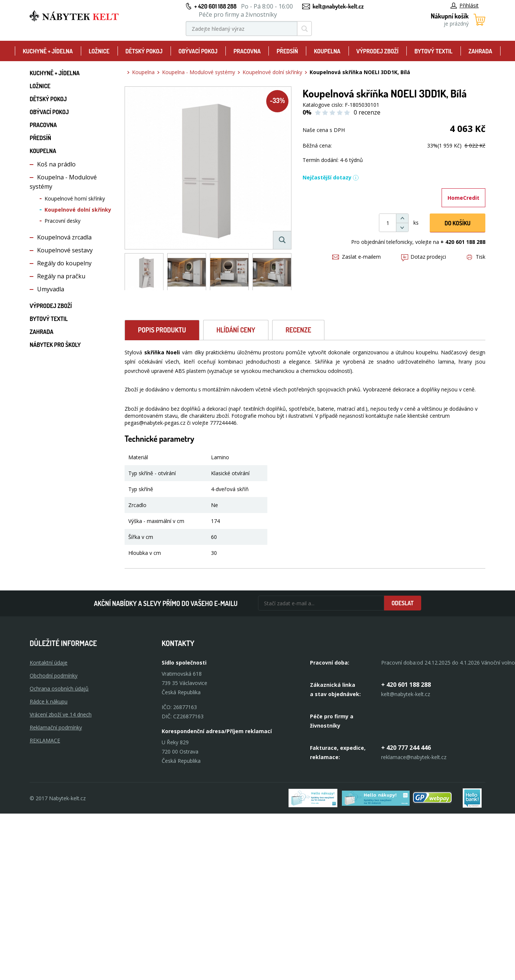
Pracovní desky (62, 221)
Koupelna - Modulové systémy (199, 72)
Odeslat (403, 603)
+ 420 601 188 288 (215, 6)
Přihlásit (465, 5)
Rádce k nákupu (49, 701)
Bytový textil (434, 51)
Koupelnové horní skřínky (75, 198)
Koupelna (327, 51)
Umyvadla (51, 289)
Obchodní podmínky (54, 676)
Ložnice (99, 51)
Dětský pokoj (144, 51)
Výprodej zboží (377, 51)
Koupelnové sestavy (65, 250)
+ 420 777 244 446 (406, 748)
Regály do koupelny (64, 263)
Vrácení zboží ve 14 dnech (61, 714)
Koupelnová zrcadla (64, 237)
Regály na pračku (61, 276)
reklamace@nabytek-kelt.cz (414, 757)
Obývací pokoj (198, 51)
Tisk (476, 257)
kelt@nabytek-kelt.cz (338, 6)
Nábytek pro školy (55, 345)
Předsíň (287, 51)
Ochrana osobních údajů (59, 688)
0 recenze (367, 112)
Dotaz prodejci (424, 257)
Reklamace (45, 740)
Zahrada (481, 51)
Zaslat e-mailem (356, 257)
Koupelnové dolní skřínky (78, 210)
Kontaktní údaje (49, 663)
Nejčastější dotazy (331, 177)
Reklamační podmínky (56, 727)
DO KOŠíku (458, 223)
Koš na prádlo (56, 164)
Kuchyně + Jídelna (48, 51)
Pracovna (247, 51)
